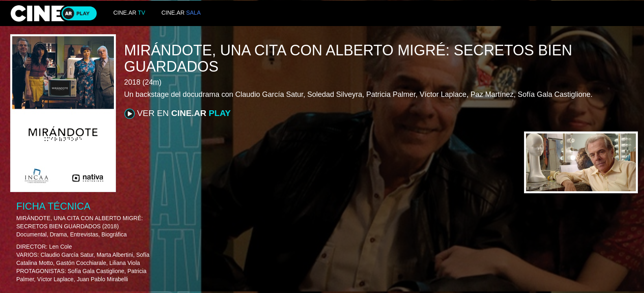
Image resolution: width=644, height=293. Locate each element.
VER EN (178, 114)
